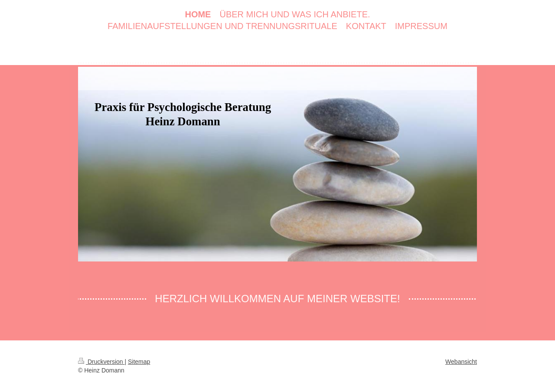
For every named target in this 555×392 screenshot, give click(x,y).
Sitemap (139, 362)
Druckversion (101, 362)
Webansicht (461, 362)
